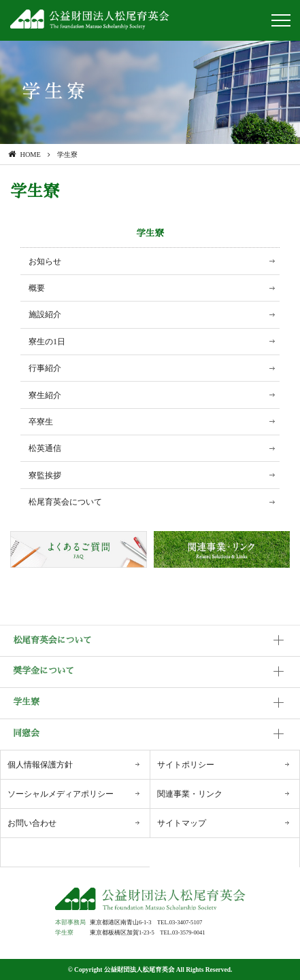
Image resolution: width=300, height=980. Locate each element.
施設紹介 (45, 314)
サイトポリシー (186, 765)
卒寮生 (41, 422)
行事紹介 (45, 368)
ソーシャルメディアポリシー (61, 794)
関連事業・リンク (190, 794)
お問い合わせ (32, 823)
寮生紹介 (45, 395)
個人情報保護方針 (40, 765)
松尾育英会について (65, 502)
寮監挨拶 (45, 475)
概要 (37, 288)
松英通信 (45, 448)
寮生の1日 (47, 342)
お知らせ (45, 261)
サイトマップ (182, 823)
